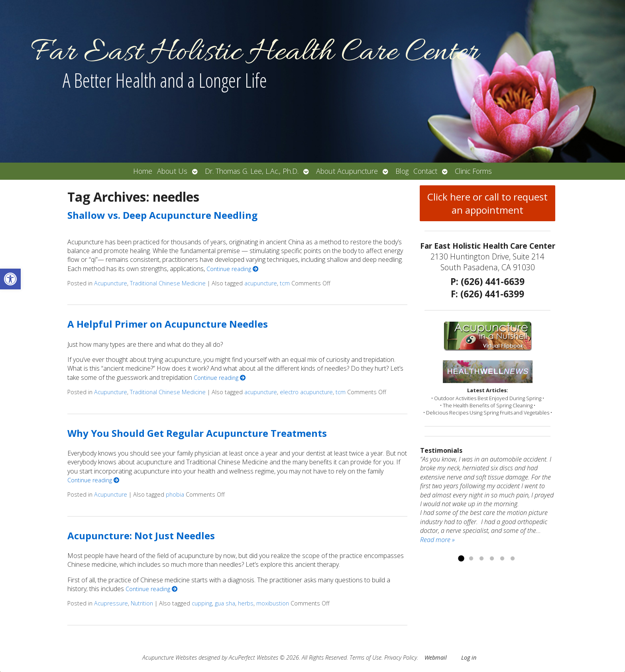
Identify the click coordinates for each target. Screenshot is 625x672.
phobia (175, 494)
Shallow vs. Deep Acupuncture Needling (162, 215)
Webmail (436, 657)
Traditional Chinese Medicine (168, 283)
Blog (402, 171)
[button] (10, 279)
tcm (285, 283)
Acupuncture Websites (170, 657)
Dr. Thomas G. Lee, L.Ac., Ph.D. (252, 171)
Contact (425, 171)
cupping (202, 603)
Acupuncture (111, 283)
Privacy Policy (401, 657)
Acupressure (111, 603)
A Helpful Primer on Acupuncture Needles (168, 324)
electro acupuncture (306, 392)
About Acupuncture (347, 171)
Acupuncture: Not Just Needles (141, 535)
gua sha (225, 603)
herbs (246, 603)
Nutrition (142, 603)
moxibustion (273, 603)
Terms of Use (366, 657)
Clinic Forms (473, 171)
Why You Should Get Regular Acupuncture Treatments (197, 433)
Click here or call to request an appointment (487, 203)
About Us (172, 171)
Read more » (437, 540)
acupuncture (261, 283)
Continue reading (232, 269)
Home (143, 171)
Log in (469, 657)
